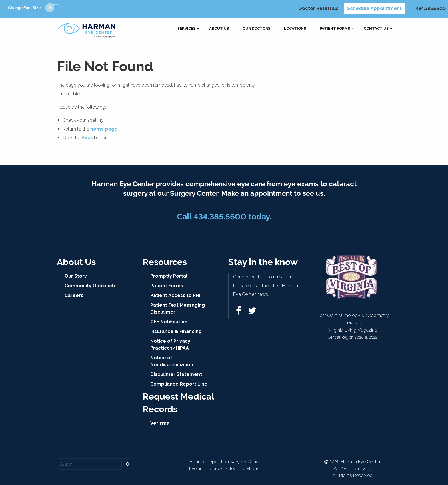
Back (87, 138)
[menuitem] (186, 29)
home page (104, 129)
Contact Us (376, 29)
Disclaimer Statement (176, 374)
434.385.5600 (431, 8)
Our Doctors (256, 29)
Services (186, 29)
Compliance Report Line (179, 384)
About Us (219, 29)
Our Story (76, 276)
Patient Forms (335, 29)
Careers (74, 295)
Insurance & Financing (176, 331)
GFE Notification (169, 322)
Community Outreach (90, 286)
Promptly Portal (169, 276)
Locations (295, 29)
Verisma (160, 423)
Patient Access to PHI (175, 295)
